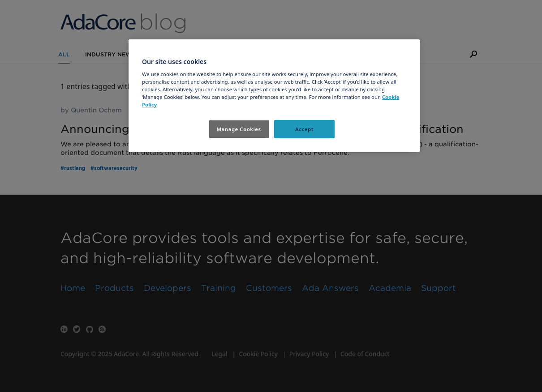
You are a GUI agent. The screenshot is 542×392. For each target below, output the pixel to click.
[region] (274, 96)
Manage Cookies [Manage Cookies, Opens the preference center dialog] (239, 129)
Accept (304, 129)
